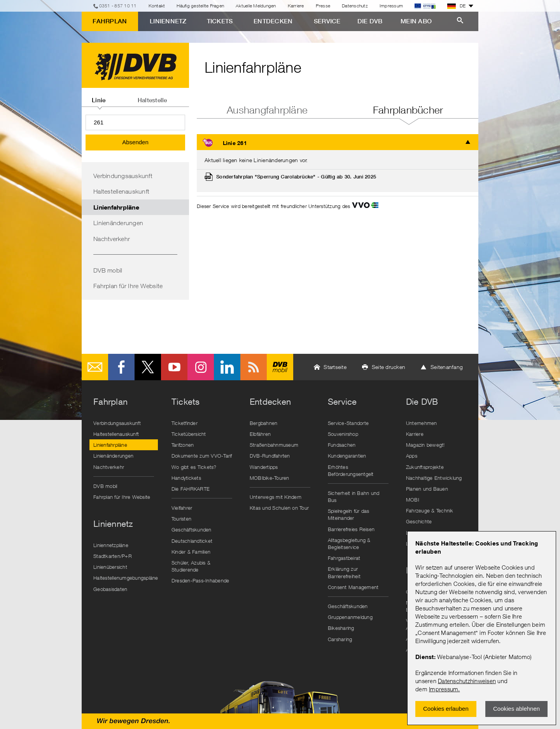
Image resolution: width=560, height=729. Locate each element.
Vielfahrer (182, 508)
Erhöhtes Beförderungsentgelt (351, 470)
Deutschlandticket (192, 541)
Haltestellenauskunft (121, 191)
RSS (254, 367)
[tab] (99, 97)
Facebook (121, 367)
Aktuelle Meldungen (256, 6)
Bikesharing (341, 628)
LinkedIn (227, 367)
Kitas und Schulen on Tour (279, 508)
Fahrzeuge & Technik (430, 510)
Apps (412, 456)
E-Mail (95, 367)
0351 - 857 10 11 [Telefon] (118, 6)
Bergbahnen (264, 423)
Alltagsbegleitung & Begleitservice (349, 544)
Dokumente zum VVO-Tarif (202, 456)
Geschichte (419, 521)
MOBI (413, 500)
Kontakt (157, 6)
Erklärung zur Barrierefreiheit (344, 572)
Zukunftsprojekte (425, 467)
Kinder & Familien (191, 552)
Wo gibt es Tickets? (194, 467)
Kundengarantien (347, 456)
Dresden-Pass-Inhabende (200, 580)
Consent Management (353, 587)
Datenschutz (355, 6)
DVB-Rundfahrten (270, 456)
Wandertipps (264, 467)
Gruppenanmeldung (350, 617)
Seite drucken (388, 367)
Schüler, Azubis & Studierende (191, 566)
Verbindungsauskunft (123, 176)
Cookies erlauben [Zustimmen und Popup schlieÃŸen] (446, 709)
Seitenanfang (447, 367)
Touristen (181, 519)
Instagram (201, 367)
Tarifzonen (183, 445)
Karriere (296, 6)
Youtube (174, 367)
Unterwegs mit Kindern (276, 497)
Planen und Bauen (427, 489)
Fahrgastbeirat (344, 558)
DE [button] (457, 6)
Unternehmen (422, 423)
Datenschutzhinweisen (467, 681)
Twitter (148, 367)
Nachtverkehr (112, 239)
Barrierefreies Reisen (351, 529)
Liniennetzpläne (111, 545)
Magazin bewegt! (425, 445)
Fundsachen (342, 445)
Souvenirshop (343, 434)
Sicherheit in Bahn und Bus (354, 496)
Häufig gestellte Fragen (200, 6)
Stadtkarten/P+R (113, 556)
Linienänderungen (118, 223)
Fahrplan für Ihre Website (128, 286)
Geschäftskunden (192, 530)
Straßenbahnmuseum (274, 445)
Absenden (135, 142)
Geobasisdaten (110, 589)
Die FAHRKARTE (191, 489)
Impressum (444, 689)
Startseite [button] (335, 367)
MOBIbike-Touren (269, 478)
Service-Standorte (348, 423)
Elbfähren (260, 434)
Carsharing (340, 639)
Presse (323, 6)
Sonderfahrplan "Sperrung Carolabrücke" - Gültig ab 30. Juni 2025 (296, 177)
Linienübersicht (110, 567)
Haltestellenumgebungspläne (126, 578)
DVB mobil (108, 270)
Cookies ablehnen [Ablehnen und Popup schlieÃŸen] (516, 709)
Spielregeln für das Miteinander (349, 514)
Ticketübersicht (189, 434)
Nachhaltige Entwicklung (434, 478)
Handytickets (186, 478)
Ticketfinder (185, 423)
